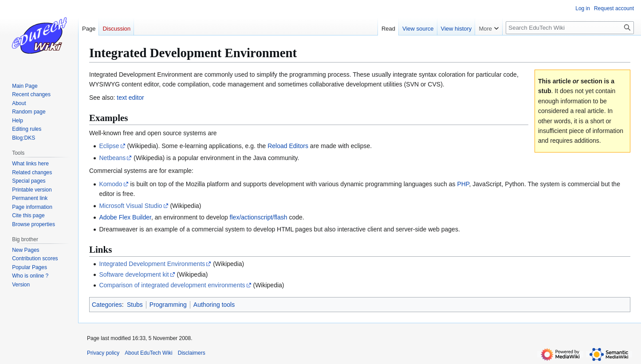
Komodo (110, 184)
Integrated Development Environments (152, 264)
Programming (168, 305)
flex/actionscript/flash (259, 217)
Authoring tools (214, 305)
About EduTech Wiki (148, 353)
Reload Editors (288, 146)
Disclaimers (192, 353)
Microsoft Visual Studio (130, 206)
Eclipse (109, 146)
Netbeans (112, 158)
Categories (107, 305)
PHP (463, 184)
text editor (130, 98)
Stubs (135, 305)
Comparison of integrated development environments (172, 285)
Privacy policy (103, 353)
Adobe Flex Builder (125, 217)
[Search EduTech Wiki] (570, 28)
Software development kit (134, 274)
